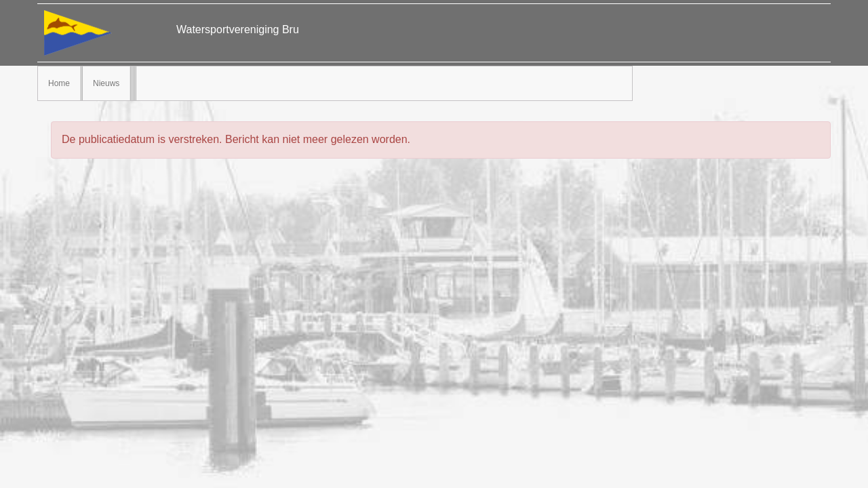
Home (59, 83)
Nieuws (106, 83)
